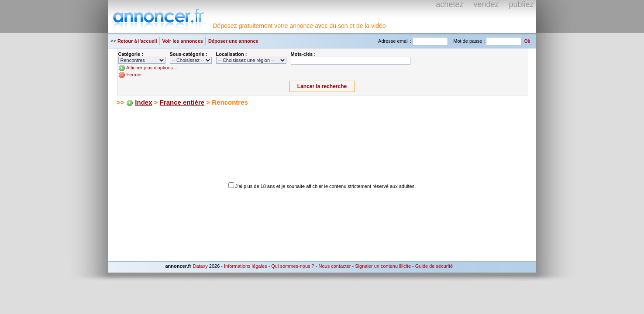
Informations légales (245, 266)
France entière (182, 102)
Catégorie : (131, 54)
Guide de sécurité (434, 266)
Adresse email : (395, 41)
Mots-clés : (303, 54)
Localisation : (232, 54)
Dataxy (200, 266)
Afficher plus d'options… (152, 68)
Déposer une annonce (233, 41)
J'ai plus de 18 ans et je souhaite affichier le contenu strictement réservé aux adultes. (325, 186)
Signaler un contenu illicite (383, 266)
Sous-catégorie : (189, 54)
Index (143, 102)
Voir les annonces (183, 41)
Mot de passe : (469, 41)
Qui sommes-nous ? (293, 266)
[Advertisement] (219, 122)
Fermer (134, 75)
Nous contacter (334, 266)
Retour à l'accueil (137, 41)
